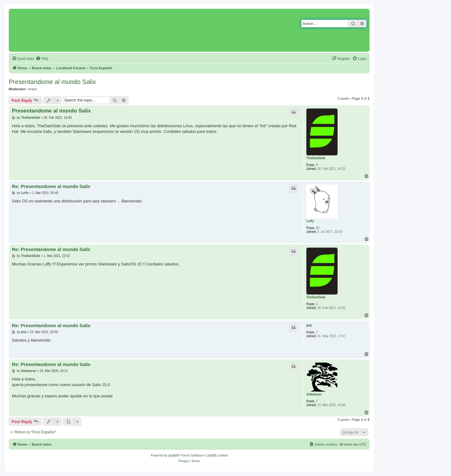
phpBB (173, 455)
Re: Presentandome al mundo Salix (51, 186)
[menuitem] (42, 59)
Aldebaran (314, 394)
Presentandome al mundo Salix (52, 82)
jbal (309, 325)
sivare (32, 89)
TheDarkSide (316, 158)
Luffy (310, 221)
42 (318, 228)
